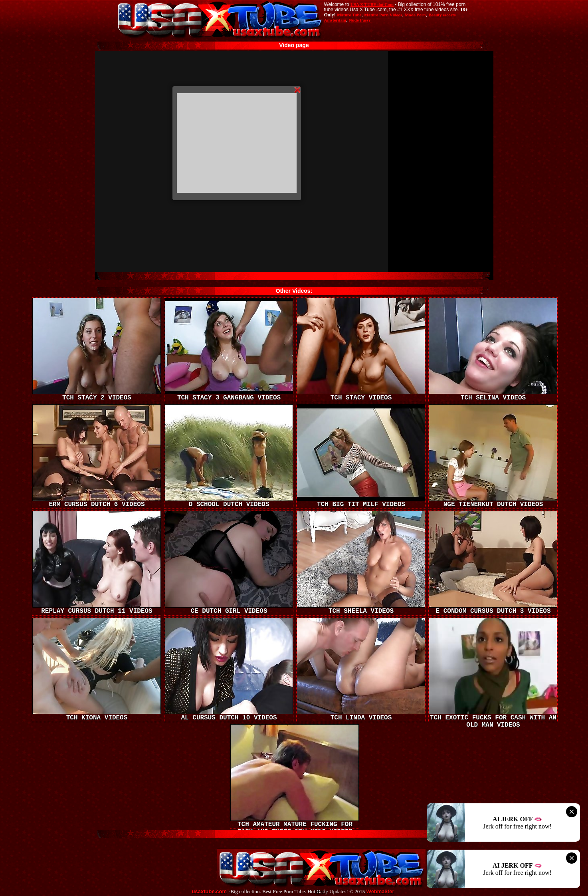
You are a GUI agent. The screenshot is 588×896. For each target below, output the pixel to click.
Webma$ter (380, 892)
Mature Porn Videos (383, 15)
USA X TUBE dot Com (372, 4)
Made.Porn (415, 15)
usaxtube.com (209, 892)
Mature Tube (349, 15)
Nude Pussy (360, 20)
